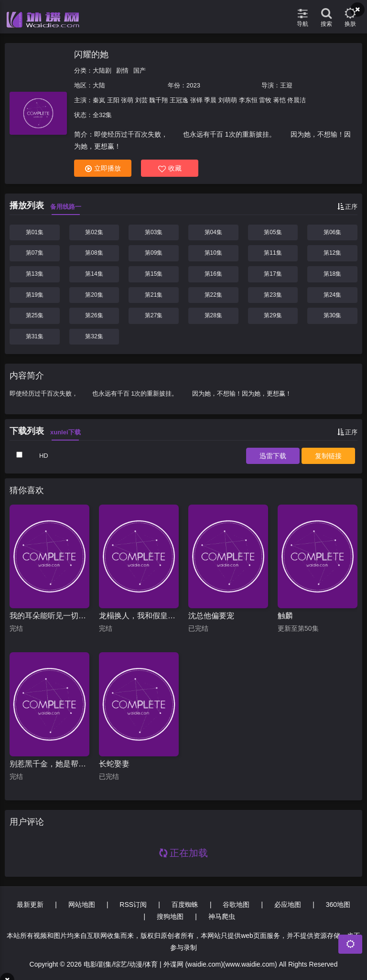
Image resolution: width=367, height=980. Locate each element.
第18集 (332, 274)
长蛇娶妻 (114, 764)
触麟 (285, 616)
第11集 (273, 253)
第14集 (94, 274)
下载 (273, 456)
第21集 (154, 295)
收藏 (170, 168)
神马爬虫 (222, 916)
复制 (328, 456)
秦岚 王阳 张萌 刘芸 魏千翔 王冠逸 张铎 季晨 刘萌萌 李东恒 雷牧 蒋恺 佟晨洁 (199, 100)
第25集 (35, 315)
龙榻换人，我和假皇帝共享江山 (139, 616)
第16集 (213, 274)
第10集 (213, 253)
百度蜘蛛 (185, 905)
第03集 (154, 232)
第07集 (35, 253)
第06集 (332, 232)
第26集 (94, 315)
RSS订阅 (133, 905)
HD (44, 456)
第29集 (273, 315)
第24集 (332, 295)
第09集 (154, 253)
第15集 (154, 274)
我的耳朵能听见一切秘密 (49, 616)
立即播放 (103, 168)
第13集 (35, 274)
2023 (193, 85)
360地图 (338, 905)
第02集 (94, 232)
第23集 (273, 295)
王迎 (286, 85)
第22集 (213, 295)
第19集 (35, 295)
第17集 (273, 274)
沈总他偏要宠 (211, 616)
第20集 (94, 295)
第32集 (94, 336)
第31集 (35, 336)
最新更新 (30, 905)
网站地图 (82, 905)
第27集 (154, 315)
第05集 (273, 232)
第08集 (94, 253)
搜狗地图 (170, 916)
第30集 (332, 315)
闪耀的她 (91, 54)
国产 (140, 70)
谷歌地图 (236, 905)
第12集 (332, 253)
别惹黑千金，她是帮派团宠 (49, 764)
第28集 (213, 315)
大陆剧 (102, 70)
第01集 (35, 232)
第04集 (213, 232)
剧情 (122, 70)
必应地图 (288, 905)
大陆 (99, 85)
